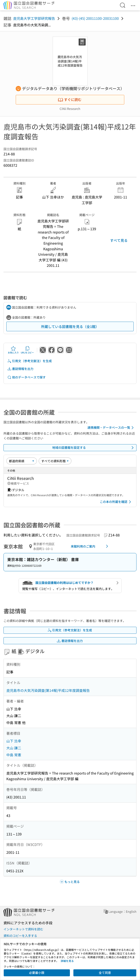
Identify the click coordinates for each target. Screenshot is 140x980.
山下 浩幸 (14, 741)
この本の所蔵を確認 (116, 502)
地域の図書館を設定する (94, 448)
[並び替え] (22, 461)
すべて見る (119, 240)
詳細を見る (67, 961)
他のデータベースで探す (26, 377)
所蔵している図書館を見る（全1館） (70, 326)
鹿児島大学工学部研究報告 (34, 18)
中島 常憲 (14, 755)
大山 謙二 (14, 748)
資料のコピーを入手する (20, 936)
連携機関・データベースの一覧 (111, 428)
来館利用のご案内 (90, 546)
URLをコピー (27, 350)
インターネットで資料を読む (23, 929)
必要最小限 (37, 973)
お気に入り (13, 350)
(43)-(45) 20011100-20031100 (95, 18)
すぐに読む (70, 99)
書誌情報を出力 (20, 369)
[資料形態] (55, 461)
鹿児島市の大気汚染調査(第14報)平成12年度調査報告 (48, 690)
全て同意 (105, 973)
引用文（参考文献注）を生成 (29, 361)
